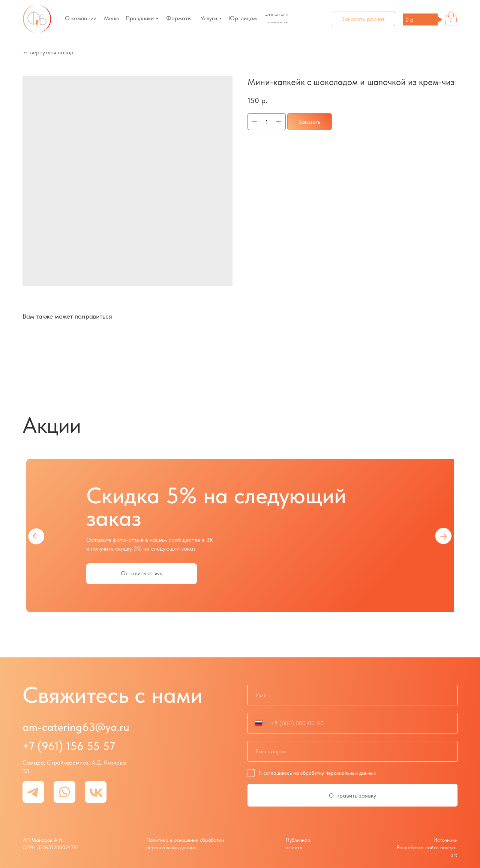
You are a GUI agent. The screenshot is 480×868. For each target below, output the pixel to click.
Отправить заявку (352, 795)
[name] (352, 695)
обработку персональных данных (338, 773)
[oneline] (352, 751)
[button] (363, 19)
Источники (445, 840)
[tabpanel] (240, 536)
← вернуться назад (48, 52)
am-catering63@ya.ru (76, 727)
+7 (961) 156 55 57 (69, 746)
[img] (37, 19)
